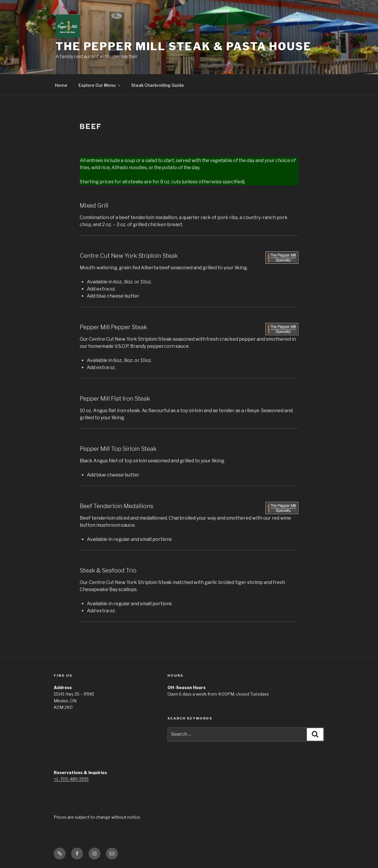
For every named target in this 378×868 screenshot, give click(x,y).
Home (61, 85)
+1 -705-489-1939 (71, 779)
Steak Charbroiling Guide (158, 85)
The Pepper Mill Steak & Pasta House (184, 46)
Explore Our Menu (100, 85)
